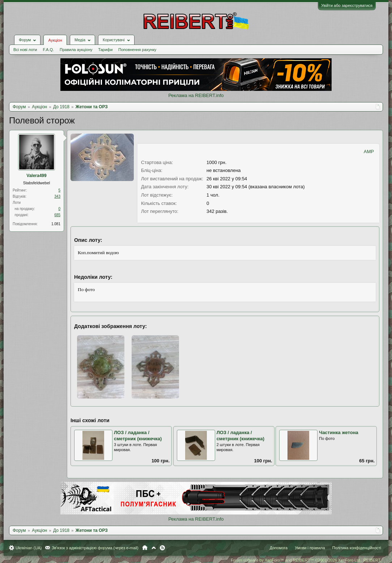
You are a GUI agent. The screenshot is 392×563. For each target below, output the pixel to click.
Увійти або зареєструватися (347, 5)
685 (57, 215)
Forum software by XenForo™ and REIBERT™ (306, 560)
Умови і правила (310, 548)
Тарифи (106, 50)
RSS (162, 548)
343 (57, 196)
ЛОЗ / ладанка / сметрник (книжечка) (138, 436)
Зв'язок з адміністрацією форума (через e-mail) (95, 548)
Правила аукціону (76, 50)
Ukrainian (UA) (29, 548)
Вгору (154, 548)
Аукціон (55, 40)
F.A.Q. (48, 50)
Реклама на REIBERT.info (196, 95)
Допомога (279, 548)
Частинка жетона (338, 432)
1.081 (56, 224)
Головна (145, 548)
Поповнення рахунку (137, 50)
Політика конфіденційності (357, 548)
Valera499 (36, 176)
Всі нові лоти (25, 50)
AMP (369, 152)
